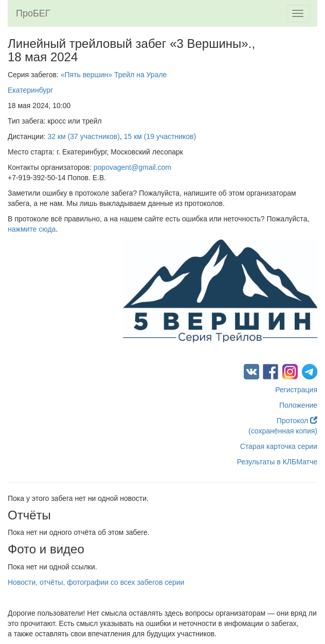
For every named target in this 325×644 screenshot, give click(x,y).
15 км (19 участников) (160, 136)
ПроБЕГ (33, 13)
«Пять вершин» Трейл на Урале (114, 75)
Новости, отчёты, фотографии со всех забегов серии (96, 582)
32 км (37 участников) (84, 136)
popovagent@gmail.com (132, 167)
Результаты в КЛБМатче (277, 462)
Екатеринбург (30, 90)
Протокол (297, 421)
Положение (298, 405)
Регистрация (296, 390)
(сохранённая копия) (283, 431)
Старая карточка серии (279, 446)
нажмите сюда (32, 229)
